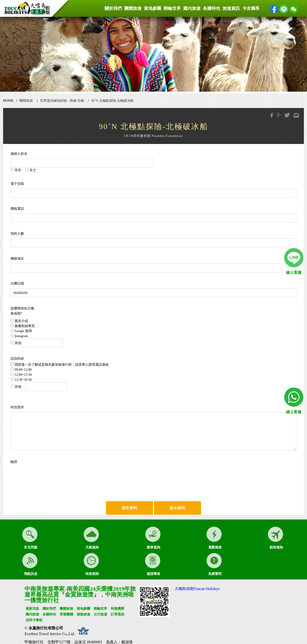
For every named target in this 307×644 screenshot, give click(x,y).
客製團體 (66, 614)
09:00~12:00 (21, 370)
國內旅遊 (192, 8)
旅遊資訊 (231, 8)
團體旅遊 (133, 8)
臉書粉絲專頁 (23, 326)
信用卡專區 (34, 620)
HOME (8, 101)
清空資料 (130, 508)
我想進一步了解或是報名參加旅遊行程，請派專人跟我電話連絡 (60, 364)
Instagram (19, 336)
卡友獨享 (251, 8)
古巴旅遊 (100, 614)
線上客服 (294, 272)
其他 (37, 343)
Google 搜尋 (21, 331)
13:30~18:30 (21, 380)
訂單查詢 (118, 614)
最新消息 (32, 609)
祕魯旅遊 (83, 614)
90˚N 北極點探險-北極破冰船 (112, 101)
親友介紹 (19, 321)
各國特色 (212, 8)
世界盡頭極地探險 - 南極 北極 (62, 101)
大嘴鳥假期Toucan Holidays (197, 589)
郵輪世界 (172, 8)
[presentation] (57, 476)
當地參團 (153, 8)
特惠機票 (118, 609)
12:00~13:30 (21, 375)
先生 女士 (23, 170)
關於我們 (113, 8)
